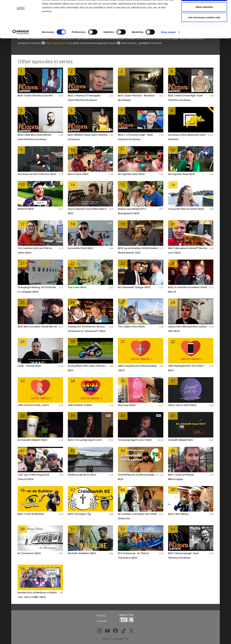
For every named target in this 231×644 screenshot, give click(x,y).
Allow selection (204, 19)
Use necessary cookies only (204, 29)
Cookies (102, 621)
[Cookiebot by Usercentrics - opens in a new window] (21, 44)
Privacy (101, 615)
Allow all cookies (204, 8)
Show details (168, 44)
